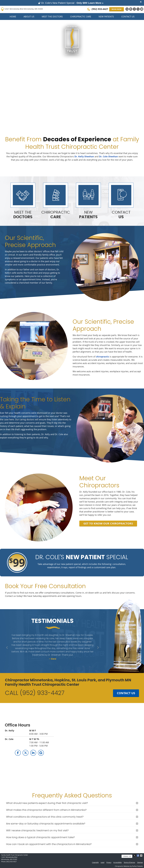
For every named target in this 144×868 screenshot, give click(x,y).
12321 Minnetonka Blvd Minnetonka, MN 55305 (22, 9)
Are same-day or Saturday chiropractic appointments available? (46, 824)
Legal (103, 862)
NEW (88, 215)
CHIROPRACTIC (56, 215)
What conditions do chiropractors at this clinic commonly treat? (45, 817)
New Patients (106, 17)
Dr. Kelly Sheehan (84, 157)
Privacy (109, 862)
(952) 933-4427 (100, 9)
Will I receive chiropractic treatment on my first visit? (37, 830)
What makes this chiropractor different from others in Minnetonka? (46, 810)
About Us (29, 17)
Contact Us (128, 17)
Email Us (127, 856)
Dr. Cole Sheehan (108, 157)
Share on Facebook (138, 856)
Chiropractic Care (81, 17)
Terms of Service (129, 862)
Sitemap (140, 862)
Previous (7, 648)
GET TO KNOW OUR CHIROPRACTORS (108, 523)
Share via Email (141, 856)
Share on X (135, 856)
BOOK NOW (117, 9)
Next (98, 648)
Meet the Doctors (52, 17)
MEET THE (23, 215)
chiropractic (103, 357)
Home (13, 17)
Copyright (95, 862)
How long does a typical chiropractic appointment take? (40, 837)
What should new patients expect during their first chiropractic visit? (47, 803)
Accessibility (118, 862)
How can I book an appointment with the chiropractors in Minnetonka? (49, 844)
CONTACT (121, 215)
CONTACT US (126, 693)
